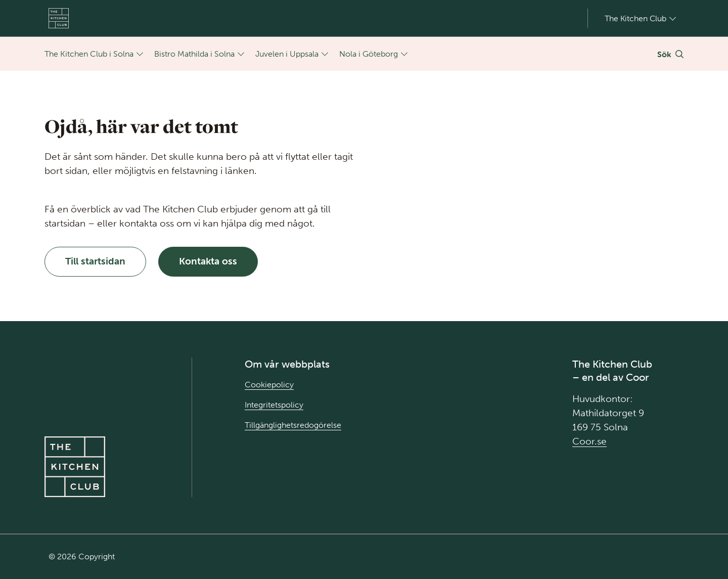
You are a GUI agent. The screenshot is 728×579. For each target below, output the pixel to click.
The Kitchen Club (635, 18)
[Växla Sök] (670, 54)
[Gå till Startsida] (59, 18)
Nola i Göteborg (369, 54)
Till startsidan (95, 261)
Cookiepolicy (269, 385)
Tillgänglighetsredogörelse (293, 425)
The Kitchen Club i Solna (89, 54)
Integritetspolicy (274, 405)
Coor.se (589, 441)
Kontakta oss (208, 261)
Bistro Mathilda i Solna (194, 54)
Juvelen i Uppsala (287, 54)
